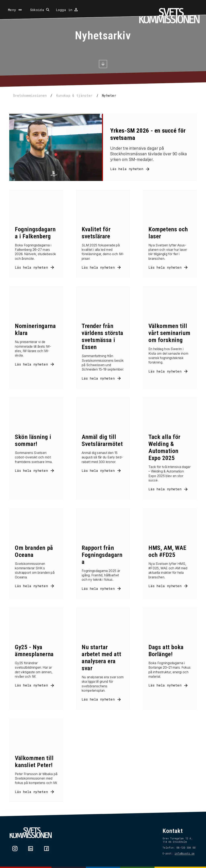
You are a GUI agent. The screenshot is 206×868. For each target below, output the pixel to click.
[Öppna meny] (15, 10)
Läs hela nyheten (127, 169)
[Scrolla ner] (103, 64)
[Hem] (169, 16)
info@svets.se (183, 853)
